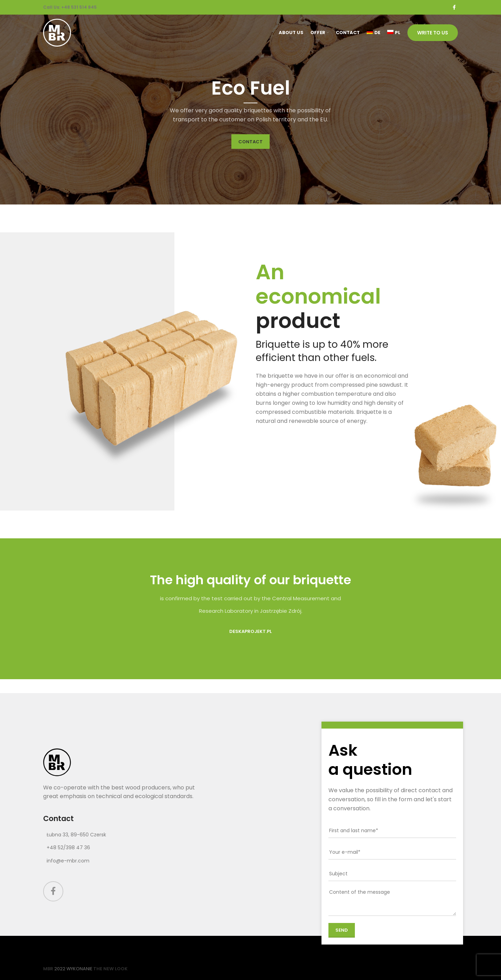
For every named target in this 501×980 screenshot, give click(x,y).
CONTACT (250, 142)
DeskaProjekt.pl (250, 631)
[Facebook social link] (454, 7)
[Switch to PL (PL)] (394, 33)
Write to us (433, 33)
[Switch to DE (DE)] (373, 33)
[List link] (126, 835)
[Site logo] (57, 32)
